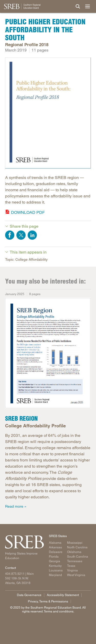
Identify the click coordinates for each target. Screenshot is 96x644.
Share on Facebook (10, 235)
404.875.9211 (15, 574)
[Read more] (48, 114)
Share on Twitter (21, 235)
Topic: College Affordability (26, 259)
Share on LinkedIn (32, 235)
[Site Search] (78, 6)
